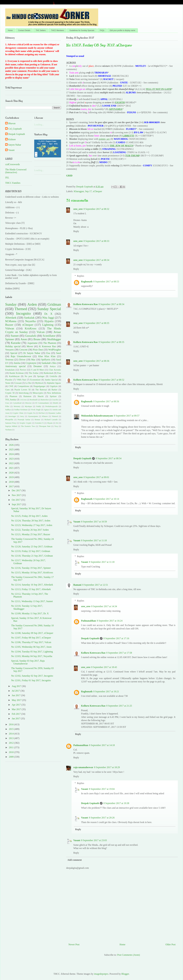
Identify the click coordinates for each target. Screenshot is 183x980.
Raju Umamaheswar (21, 356)
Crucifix (55, 400)
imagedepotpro (101, 974)
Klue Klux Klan (47, 356)
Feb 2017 (17, 714)
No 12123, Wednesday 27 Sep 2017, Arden (32, 525)
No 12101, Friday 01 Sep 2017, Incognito (31, 680)
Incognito (23, 313)
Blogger (125, 974)
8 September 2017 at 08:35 (96, 323)
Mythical (39, 383)
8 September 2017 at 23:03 (94, 840)
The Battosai (41, 390)
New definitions (54, 393)
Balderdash (48, 373)
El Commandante (42, 403)
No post (28, 376)
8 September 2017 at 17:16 (116, 638)
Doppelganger (39, 386)
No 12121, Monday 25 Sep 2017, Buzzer (31, 534)
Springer (41, 376)
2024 (12, 454)
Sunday (11, 304)
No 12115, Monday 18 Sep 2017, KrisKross (32, 572)
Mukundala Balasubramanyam (97, 416)
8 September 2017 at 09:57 (127, 416)
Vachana (8, 430)
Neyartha (30, 321)
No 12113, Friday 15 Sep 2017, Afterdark (31, 589)
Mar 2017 (17, 709)
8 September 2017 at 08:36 (96, 361)
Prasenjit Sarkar (24, 420)
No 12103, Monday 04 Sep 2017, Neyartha (32, 656)
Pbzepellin (9, 420)
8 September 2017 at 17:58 (119, 653)
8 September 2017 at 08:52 (111, 380)
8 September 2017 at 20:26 (102, 818)
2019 (12, 477)
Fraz (59, 373)
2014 (12, 734)
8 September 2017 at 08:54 (108, 458)
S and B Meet (38, 370)
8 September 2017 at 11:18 (94, 540)
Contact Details (24, 30)
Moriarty (17, 406)
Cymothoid (17, 403)
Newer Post (74, 944)
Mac (33, 360)
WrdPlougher (55, 350)
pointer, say (104, 139)
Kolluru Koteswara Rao (86, 304)
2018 (12, 482)
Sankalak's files (49, 363)
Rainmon (27, 396)
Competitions (23, 386)
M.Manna (11, 321)
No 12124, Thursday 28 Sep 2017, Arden (31, 521)
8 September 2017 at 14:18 (102, 745)
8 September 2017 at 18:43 (104, 667)
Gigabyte (54, 386)
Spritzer (53, 396)
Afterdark (11, 318)
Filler (7, 406)
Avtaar (57, 332)
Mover (30, 346)
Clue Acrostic (55, 370)
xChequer (97, 191)
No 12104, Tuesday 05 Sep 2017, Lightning (32, 652)
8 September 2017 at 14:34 (104, 606)
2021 (12, 468)
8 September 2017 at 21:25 (119, 706)
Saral (59, 353)
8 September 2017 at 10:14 (106, 499)
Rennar (37, 420)
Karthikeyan (14, 376)
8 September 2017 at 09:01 (96, 477)
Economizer (35, 380)
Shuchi (41, 396)
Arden (32, 304)
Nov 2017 (17, 495)
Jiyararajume (33, 416)
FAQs (102, 30)
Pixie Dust (38, 350)
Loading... (39, 125)
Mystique (28, 406)
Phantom (13, 396)
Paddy (39, 406)
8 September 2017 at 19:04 (102, 789)
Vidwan (10, 328)
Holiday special (13, 346)
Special (14, 353)
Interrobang (24, 393)
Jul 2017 (16, 691)
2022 (12, 463)
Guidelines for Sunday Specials (82, 30)
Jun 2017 (16, 695)
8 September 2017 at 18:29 (107, 767)
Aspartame (32, 343)
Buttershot (45, 400)
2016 (12, 724)
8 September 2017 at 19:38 (116, 803)
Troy (56, 426)
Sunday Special (49, 309)
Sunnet (15, 336)
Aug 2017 (17, 686)
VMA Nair (21, 380)
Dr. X (48, 314)
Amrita (17, 363)
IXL (7, 178)
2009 (12, 757)
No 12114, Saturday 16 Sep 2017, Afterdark (32, 585)
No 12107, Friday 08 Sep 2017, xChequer (31, 638)
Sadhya (8, 410)
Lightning (48, 325)
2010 (12, 752)
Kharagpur (79, 191)
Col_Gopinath (15, 129)
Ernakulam (10, 370)
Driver (22, 360)
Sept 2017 (17, 504)
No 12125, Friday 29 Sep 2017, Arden (29, 516)
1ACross (23, 400)
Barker (55, 390)
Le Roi (28, 383)
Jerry (22, 416)
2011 (12, 747)
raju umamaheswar (83, 767)
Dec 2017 (17, 490)
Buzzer (9, 325)
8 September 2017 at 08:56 (106, 401)
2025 (12, 449)
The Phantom (50, 343)
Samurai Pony (11, 423)
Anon (24, 339)
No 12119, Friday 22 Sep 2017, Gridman (31, 551)
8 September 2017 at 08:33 (96, 241)
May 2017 (17, 700)
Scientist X (39, 423)
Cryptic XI (10, 393)
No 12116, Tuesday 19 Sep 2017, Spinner (31, 568)
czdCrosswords (12, 164)
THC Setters (41, 30)
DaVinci (42, 413)
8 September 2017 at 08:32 (96, 209)
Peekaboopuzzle (52, 406)
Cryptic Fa (31, 413)
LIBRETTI (128, 136)
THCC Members (58, 30)
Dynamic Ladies (55, 413)
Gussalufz (31, 336)
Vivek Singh (36, 410)
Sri (57, 423)
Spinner (10, 339)
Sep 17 (88, 191)
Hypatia (49, 321)
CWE (11, 386)
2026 (12, 445)
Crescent (23, 350)
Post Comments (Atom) (129, 955)
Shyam (50, 423)
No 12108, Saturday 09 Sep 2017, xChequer (32, 633)
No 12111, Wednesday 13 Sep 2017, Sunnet (32, 601)
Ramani (77, 585)
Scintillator (49, 336)
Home (10, 30)
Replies (81, 276)
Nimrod (55, 416)
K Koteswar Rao (48, 346)
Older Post (171, 944)
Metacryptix (38, 393)
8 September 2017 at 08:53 (106, 282)
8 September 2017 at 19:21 (106, 691)
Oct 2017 (16, 500)
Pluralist (9, 380)
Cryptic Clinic (18, 413)
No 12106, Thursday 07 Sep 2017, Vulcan (31, 642)
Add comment (75, 860)
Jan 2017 (16, 718)
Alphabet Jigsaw (54, 383)
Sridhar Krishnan (21, 410)
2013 (12, 738)
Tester (8, 383)
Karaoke (16, 343)
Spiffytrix (46, 360)
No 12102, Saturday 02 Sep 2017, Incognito (32, 676)
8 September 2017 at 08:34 (96, 260)
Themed (21, 309)
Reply (76, 231)
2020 (12, 473)
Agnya (46, 410)
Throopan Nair (45, 426)
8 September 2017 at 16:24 (110, 621)
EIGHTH (120, 102)
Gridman (54, 304)
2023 (12, 459)
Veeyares (10, 350)
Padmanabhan (89, 621)
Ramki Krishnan (17, 373)
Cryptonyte (31, 363)
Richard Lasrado (51, 420)
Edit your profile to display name (123, 30)
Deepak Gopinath (82, 458)
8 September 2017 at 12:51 (95, 585)
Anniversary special (15, 366)
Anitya (53, 366)
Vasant (77, 522)
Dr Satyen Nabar (32, 353)
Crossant (18, 383)
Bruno (37, 339)
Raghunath (87, 282)
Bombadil (34, 400)
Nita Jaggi (48, 318)
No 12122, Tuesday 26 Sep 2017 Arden (30, 530)
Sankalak (29, 318)
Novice (23, 370)
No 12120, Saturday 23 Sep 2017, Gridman (32, 547)
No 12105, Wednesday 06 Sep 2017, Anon (31, 647)
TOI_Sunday (11, 400)
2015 (12, 729)
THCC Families (13, 183)
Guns (7, 390)
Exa (48, 353)
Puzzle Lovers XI (23, 390)
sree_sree (78, 209)
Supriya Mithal (11, 426)
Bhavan (12, 123)
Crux (7, 403)
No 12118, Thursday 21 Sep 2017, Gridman (32, 556)
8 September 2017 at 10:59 (94, 522)
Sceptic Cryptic (26, 423)
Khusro (45, 416)
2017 (12, 486)
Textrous (9, 360)
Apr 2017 (17, 705)
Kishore (12, 139)
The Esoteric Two (28, 426)
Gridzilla (53, 376)
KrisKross (31, 328)
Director (28, 403)
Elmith (55, 403)
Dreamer (38, 366)
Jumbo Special (51, 380)
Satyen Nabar (15, 145)
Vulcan (41, 332)
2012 (12, 743)
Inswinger (12, 416)
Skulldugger (54, 339)
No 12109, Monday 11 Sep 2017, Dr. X (30, 613)
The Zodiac (34, 373)
